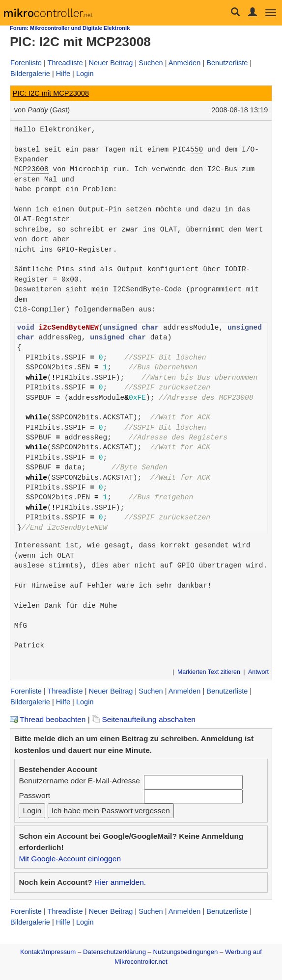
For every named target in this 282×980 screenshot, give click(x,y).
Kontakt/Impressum (48, 952)
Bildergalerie (30, 74)
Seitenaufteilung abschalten (144, 719)
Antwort (258, 672)
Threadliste (65, 63)
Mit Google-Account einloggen (70, 859)
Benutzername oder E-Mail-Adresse (79, 781)
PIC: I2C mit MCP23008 (51, 93)
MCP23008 (31, 169)
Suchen (151, 63)
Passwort (34, 795)
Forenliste (26, 63)
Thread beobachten (48, 719)
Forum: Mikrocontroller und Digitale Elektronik (70, 28)
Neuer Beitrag (111, 63)
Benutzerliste (227, 63)
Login (85, 74)
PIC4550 (188, 150)
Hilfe (63, 74)
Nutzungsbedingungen (186, 952)
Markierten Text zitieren (209, 672)
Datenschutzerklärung (114, 952)
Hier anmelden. (120, 882)
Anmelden (185, 63)
